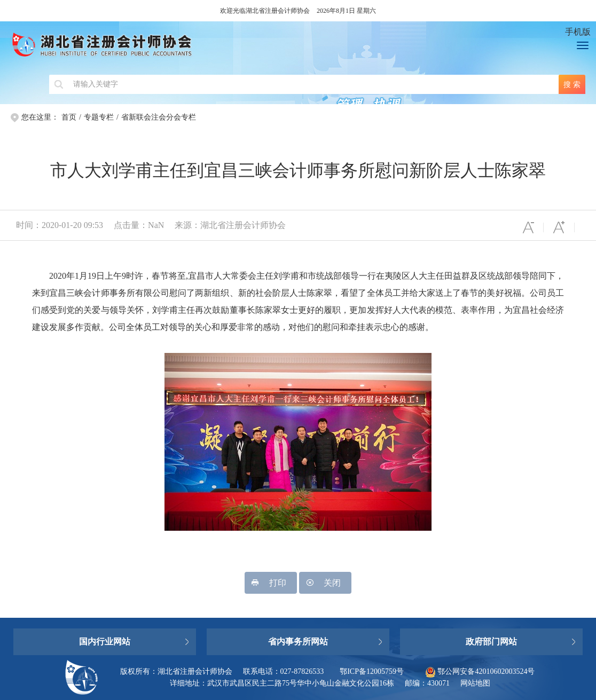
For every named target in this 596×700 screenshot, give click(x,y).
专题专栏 (99, 117)
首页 (69, 117)
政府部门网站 (491, 642)
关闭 (325, 583)
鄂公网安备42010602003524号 (480, 671)
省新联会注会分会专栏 (159, 117)
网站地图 (475, 683)
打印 (271, 583)
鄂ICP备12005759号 (372, 671)
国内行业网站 (105, 642)
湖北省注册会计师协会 (280, 48)
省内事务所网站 (298, 642)
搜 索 (572, 84)
